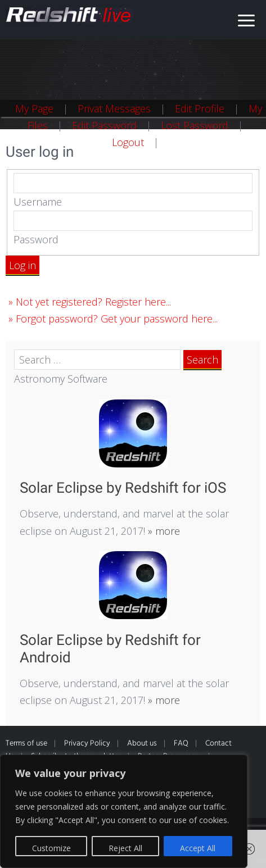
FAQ (181, 744)
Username (38, 202)
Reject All (125, 848)
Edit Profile (200, 108)
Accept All (198, 848)
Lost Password (195, 125)
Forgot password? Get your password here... (117, 319)
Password (36, 239)
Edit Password (104, 125)
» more (163, 531)
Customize (51, 848)
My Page (34, 108)
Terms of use (26, 744)
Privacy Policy (87, 744)
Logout (128, 142)
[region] (124, 811)
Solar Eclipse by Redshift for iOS (123, 488)
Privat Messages (114, 108)
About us (142, 744)
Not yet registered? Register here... (93, 302)
